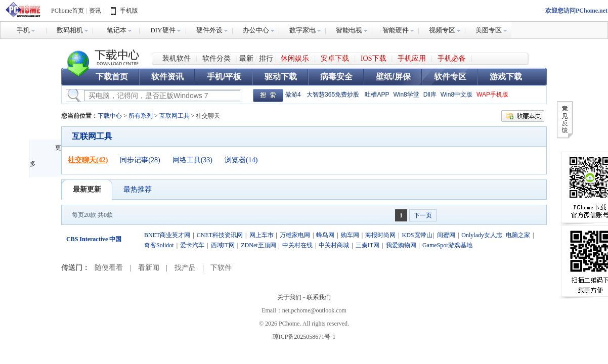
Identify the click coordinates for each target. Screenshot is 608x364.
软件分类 (216, 58)
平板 (233, 77)
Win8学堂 (406, 95)
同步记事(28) (140, 160)
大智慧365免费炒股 (333, 95)
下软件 (221, 268)
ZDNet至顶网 (258, 245)
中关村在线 (297, 245)
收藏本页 (523, 116)
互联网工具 (175, 116)
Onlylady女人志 (482, 235)
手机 (215, 77)
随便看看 (109, 268)
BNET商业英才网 (167, 235)
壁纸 (384, 77)
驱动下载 (281, 77)
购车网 (350, 235)
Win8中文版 (457, 95)
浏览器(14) (241, 160)
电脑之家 (518, 235)
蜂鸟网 (325, 235)
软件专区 (450, 77)
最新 (246, 58)
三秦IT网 (367, 245)
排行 (266, 58)
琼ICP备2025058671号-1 (304, 337)
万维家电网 (295, 235)
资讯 (95, 11)
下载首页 (112, 77)
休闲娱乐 (295, 58)
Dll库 (430, 95)
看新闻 (149, 268)
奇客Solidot (159, 245)
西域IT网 (223, 245)
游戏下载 (506, 77)
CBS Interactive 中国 (94, 239)
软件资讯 (167, 77)
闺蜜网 (446, 235)
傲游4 (293, 95)
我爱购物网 (401, 245)
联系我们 (319, 297)
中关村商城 (334, 245)
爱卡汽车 (192, 245)
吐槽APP (377, 95)
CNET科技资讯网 (220, 235)
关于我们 (289, 297)
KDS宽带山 (417, 235)
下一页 (423, 215)
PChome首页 (68, 11)
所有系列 (141, 116)
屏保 (403, 77)
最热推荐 (138, 189)
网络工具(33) (192, 160)
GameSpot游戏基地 (447, 245)
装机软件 (177, 58)
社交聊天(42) (88, 160)
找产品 (185, 268)
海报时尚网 (380, 235)
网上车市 (262, 235)
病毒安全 (336, 77)
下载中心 (103, 58)
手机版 (129, 11)
